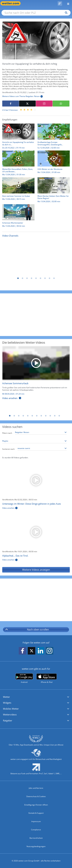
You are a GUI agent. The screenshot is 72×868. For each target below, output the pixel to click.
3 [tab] (27, 278)
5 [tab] (36, 278)
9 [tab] (54, 278)
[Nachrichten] (36, 257)
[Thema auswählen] (41, 432)
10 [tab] (50, 416)
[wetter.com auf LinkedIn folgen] (40, 651)
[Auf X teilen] (27, 104)
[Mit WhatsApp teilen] (61, 104)
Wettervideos (10, 715)
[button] (36, 697)
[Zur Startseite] (12, 3)
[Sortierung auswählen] (42, 448)
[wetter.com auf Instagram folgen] (49, 651)
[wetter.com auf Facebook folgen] (22, 651)
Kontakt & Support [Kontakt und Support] (36, 813)
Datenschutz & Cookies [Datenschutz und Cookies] (36, 796)
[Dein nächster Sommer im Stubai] (17, 190)
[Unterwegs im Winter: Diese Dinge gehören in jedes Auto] (36, 480)
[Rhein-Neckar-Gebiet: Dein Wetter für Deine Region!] (52, 191)
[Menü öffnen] (67, 3)
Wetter (6, 697)
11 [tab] (55, 416)
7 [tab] (45, 278)
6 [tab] (40, 278)
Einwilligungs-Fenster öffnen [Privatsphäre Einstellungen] (36, 805)
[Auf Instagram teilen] (44, 104)
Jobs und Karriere (36, 788)
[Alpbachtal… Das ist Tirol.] (36, 532)
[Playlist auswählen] (34, 441)
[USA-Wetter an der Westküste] (52, 163)
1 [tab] (18, 278)
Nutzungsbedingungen (36, 846)
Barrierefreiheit (36, 838)
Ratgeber (8, 720)
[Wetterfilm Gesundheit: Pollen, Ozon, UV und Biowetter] (17, 164)
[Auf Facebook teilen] (11, 104)
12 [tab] (59, 416)
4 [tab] (31, 278)
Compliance (36, 830)
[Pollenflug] (60, 3)
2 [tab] (22, 278)
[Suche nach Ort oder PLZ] (36, 13)
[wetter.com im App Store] (47, 678)
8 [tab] (49, 278)
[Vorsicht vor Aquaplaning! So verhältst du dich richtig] (17, 137)
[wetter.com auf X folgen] (31, 652)
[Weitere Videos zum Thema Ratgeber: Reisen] (22, 96)
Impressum (36, 821)
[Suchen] (65, 13)
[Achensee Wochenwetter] (17, 216)
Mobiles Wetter (11, 709)
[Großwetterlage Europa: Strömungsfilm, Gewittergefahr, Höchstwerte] (52, 137)
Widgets (7, 703)
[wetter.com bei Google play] (24, 678)
